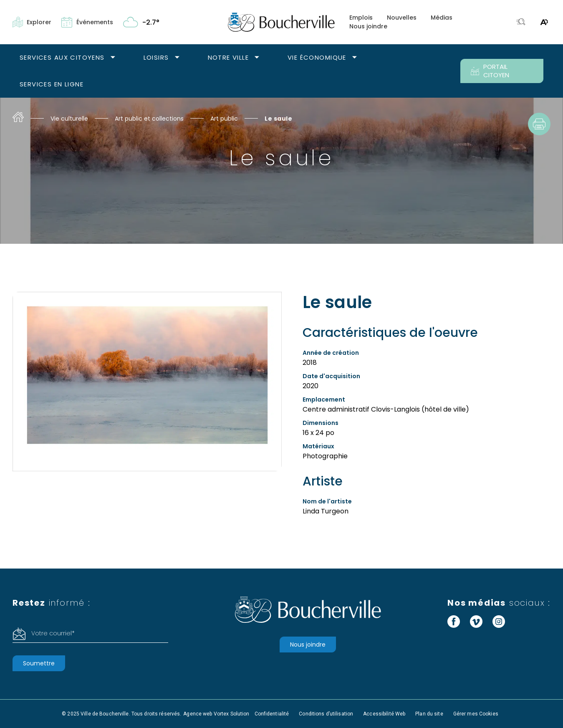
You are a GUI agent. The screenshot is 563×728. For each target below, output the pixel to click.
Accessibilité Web (384, 714)
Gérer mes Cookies (476, 714)
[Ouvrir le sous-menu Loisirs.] (177, 58)
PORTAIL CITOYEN (490, 71)
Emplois (361, 18)
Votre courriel (53, 633)
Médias (442, 18)
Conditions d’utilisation (326, 714)
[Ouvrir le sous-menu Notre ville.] (257, 58)
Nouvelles (402, 18)
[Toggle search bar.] (521, 22)
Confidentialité (272, 714)
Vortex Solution (232, 714)
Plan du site (429, 714)
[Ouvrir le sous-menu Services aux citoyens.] (113, 58)
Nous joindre (368, 26)
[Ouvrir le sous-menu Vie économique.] (355, 58)
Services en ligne (52, 84)
